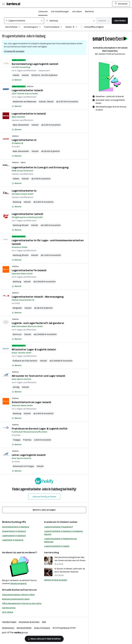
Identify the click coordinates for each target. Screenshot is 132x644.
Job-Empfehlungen (60, 12)
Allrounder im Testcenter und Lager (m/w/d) (38, 376)
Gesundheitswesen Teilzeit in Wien (18, 595)
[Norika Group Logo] (15, 633)
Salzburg (40, 36)
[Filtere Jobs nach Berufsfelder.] (15, 27)
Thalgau (17, 440)
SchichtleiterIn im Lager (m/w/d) (31, 402)
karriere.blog (52, 553)
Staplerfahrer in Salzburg (14, 531)
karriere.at (31, 590)
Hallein (16, 75)
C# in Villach (8, 612)
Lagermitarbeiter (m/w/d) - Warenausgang (38, 297)
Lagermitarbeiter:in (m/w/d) (29, 114)
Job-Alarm (77, 12)
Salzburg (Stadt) (21, 225)
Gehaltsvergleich (18, 583)
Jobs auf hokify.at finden (44, 497)
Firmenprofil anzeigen (14, 51)
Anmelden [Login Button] (121, 4)
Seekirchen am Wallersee (24, 102)
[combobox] (24, 21)
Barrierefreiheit (24, 628)
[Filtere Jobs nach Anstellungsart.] (34, 27)
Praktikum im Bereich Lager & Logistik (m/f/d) (40, 429)
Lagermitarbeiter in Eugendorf (59, 527)
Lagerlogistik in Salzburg (14, 536)
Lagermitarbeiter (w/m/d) (27, 214)
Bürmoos (17, 334)
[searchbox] (24, 21)
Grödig (16, 387)
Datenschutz (8, 628)
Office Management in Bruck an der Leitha (22, 603)
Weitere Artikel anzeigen (56, 580)
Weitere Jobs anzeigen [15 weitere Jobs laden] (44, 510)
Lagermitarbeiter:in (24, 140)
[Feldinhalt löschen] (42, 21)
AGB (44, 622)
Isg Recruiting (9, 608)
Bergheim (17, 308)
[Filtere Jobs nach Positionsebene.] (55, 27)
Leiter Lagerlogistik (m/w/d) (29, 455)
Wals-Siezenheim (21, 125)
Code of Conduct (42, 628)
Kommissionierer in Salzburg (16, 527)
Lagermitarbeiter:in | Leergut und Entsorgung (40, 167)
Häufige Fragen (9, 622)
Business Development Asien (16, 599)
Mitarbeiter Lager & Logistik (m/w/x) (34, 349)
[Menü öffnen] (3, 4)
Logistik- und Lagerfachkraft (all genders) (38, 323)
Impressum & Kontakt (29, 622)
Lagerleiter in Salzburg (13, 540)
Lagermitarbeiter (15, 36)
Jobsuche (43, 12)
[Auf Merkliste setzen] (17, 80)
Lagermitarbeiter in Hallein (57, 546)
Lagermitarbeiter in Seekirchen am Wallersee (61, 540)
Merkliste (89, 12)
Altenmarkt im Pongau (23, 466)
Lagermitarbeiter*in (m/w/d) (29, 270)
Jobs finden (120, 21)
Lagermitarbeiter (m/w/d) (27, 90)
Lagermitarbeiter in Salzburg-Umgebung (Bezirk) (63, 533)
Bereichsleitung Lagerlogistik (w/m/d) (35, 64)
